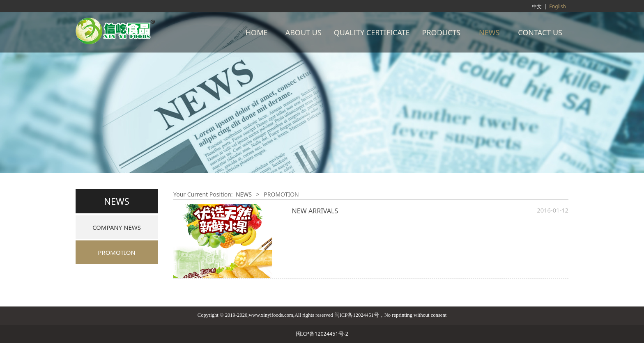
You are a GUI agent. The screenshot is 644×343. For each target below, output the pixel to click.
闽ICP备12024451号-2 (322, 334)
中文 (537, 6)
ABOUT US (304, 32)
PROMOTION (117, 252)
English (558, 6)
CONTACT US (540, 32)
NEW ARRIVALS (315, 211)
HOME (257, 32)
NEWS (489, 32)
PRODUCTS (442, 32)
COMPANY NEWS (117, 227)
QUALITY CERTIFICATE (372, 32)
